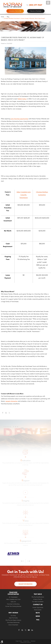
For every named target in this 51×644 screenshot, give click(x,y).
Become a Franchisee (36, 11)
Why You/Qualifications (38, 597)
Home (2, 17)
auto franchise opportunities (19, 119)
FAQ (38, 620)
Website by (25, 642)
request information (12, 401)
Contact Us (38, 605)
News (38, 616)
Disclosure (33, 641)
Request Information (25, 584)
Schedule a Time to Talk (15, 11)
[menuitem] (13, 600)
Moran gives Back (13, 625)
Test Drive (38, 594)
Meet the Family (13, 618)
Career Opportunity (38, 607)
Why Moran (13, 613)
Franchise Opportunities (13, 593)
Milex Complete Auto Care (13, 599)
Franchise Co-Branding (13, 604)
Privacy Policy (26, 641)
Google (22, 630)
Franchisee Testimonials (13, 623)
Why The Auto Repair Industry (13, 620)
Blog (8, 17)
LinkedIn (32, 630)
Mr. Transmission (13, 597)
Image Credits (19, 641)
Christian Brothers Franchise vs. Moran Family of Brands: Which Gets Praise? (24, 19)
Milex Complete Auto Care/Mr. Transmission (24, 195)
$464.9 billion (22, 99)
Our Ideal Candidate (38, 602)
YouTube (29, 630)
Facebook (3, 413)
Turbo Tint (13, 602)
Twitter (9, 413)
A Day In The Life (38, 599)
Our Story (13, 616)
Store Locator (38, 610)
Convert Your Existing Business (13, 606)
